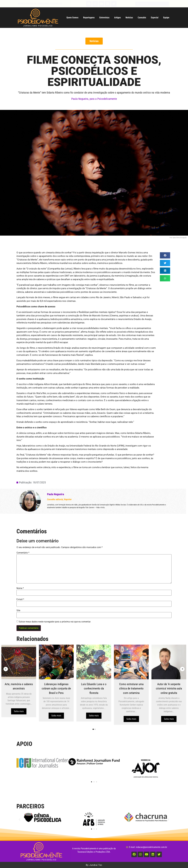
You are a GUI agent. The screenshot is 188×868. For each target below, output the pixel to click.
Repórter (68, 499)
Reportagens (89, 18)
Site (18, 610)
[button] (94, 41)
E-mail (20, 599)
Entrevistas (104, 18)
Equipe (166, 18)
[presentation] (6, 669)
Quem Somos (72, 18)
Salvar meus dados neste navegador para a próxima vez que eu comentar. (55, 622)
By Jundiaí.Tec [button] (94, 865)
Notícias (129, 18)
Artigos (117, 18)
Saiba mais (22, 711)
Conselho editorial (55, 499)
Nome (20, 588)
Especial (155, 18)
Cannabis (142, 18)
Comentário (23, 553)
